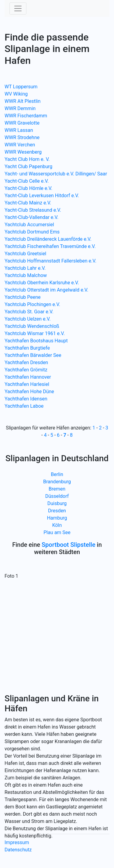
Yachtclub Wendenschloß (32, 326)
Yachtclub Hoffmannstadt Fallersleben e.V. (50, 261)
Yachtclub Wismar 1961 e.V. (35, 333)
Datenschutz (18, 850)
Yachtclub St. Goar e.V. (29, 312)
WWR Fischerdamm (26, 116)
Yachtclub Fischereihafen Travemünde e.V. (50, 246)
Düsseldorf (57, 496)
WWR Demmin (20, 108)
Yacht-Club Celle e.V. (27, 181)
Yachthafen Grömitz (26, 370)
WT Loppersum (21, 87)
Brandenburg (57, 482)
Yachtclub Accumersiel (29, 225)
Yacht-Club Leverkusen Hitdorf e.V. (42, 196)
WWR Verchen (20, 145)
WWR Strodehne (22, 137)
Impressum (17, 842)
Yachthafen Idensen (26, 399)
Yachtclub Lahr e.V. (25, 268)
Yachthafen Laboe (24, 406)
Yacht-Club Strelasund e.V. (33, 210)
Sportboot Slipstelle (69, 545)
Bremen (57, 489)
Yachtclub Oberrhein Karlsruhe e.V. (42, 283)
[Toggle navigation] (18, 8)
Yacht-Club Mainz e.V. (28, 203)
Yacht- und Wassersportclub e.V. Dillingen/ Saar (56, 174)
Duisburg (57, 503)
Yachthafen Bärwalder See (33, 355)
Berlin (57, 474)
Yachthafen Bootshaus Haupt (36, 341)
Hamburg (57, 518)
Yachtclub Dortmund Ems (32, 232)
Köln (57, 525)
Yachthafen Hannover (28, 377)
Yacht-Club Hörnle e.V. (28, 188)
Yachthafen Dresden (26, 362)
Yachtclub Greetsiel (25, 254)
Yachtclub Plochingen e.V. (32, 304)
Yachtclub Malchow (26, 275)
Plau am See (57, 532)
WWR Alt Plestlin (22, 101)
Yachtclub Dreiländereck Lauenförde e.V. (48, 239)
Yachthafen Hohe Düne (29, 392)
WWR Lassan (19, 130)
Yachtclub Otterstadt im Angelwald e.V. (47, 290)
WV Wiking (16, 94)
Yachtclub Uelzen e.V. (28, 319)
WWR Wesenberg (23, 152)
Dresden (57, 511)
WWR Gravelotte (22, 123)
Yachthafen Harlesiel (27, 384)
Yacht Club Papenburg (28, 166)
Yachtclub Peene (22, 297)
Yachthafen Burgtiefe (27, 348)
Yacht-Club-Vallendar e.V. (31, 217)
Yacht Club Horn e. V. (27, 159)
